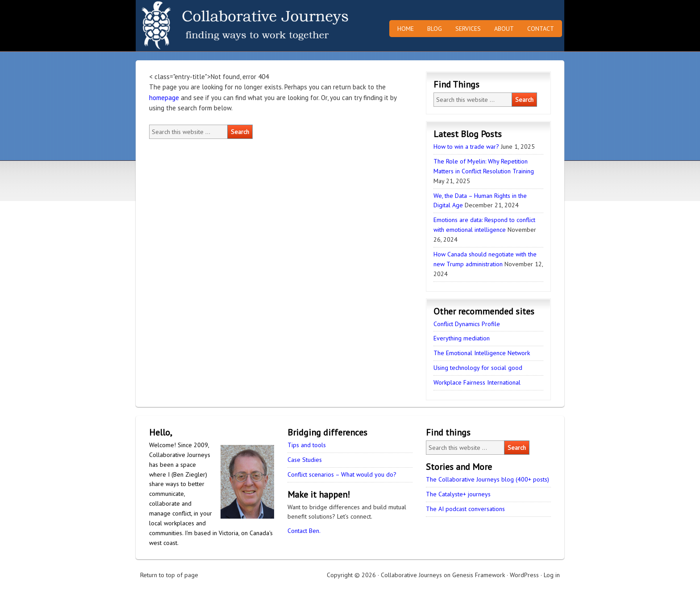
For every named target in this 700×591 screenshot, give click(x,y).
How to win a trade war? (466, 147)
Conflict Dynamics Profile (467, 324)
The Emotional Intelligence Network (482, 353)
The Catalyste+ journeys (458, 494)
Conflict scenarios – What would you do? (342, 474)
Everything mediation (462, 338)
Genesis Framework (479, 575)
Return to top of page (169, 575)
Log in (552, 575)
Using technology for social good (478, 368)
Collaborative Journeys (214, 26)
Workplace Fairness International (477, 382)
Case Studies (305, 460)
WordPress (524, 575)
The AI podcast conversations (465, 509)
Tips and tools (307, 445)
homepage (164, 98)
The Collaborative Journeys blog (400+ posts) (487, 479)
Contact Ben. (304, 531)
